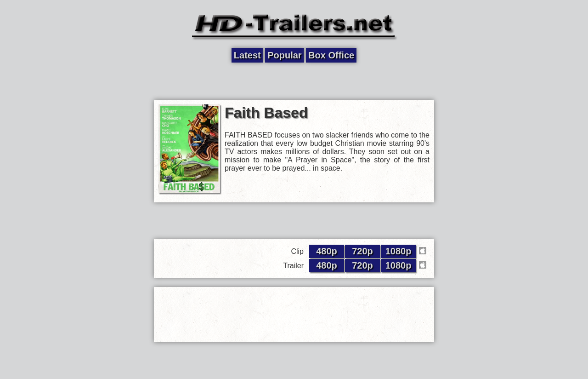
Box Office (331, 55)
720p (362, 251)
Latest (247, 55)
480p (327, 251)
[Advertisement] (294, 81)
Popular (284, 55)
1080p (399, 251)
